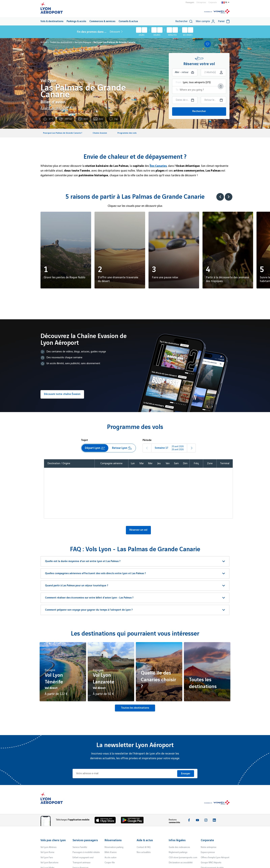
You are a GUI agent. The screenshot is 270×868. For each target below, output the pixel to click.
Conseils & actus (128, 21)
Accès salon (111, 858)
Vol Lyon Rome (47, 852)
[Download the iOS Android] (133, 821)
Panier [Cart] (224, 21)
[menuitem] (52, 21)
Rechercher (199, 111)
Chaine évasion (100, 133)
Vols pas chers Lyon (53, 840)
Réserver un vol (138, 530)
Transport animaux (82, 863)
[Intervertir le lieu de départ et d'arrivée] (221, 86)
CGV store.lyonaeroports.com (183, 858)
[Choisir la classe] (213, 72)
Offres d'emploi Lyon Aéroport (215, 858)
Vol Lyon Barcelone (49, 863)
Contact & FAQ (144, 847)
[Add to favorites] (208, 44)
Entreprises (201, 3)
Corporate (213, 3)
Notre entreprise (209, 847)
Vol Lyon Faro (47, 858)
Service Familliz (80, 847)
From (179, 82)
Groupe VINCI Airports (211, 863)
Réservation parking (114, 847)
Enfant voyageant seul (83, 858)
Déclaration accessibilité (181, 863)
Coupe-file (110, 863)
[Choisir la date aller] (185, 100)
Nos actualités (144, 852)
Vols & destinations (52, 21)
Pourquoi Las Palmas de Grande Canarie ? (63, 133)
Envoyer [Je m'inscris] (186, 774)
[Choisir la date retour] (213, 100)
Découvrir (116, 32)
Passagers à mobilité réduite (86, 852)
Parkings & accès (76, 21)
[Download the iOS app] (106, 821)
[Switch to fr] (226, 2)
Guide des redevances (179, 847)
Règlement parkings (178, 852)
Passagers (190, 3)
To (177, 90)
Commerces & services (102, 21)
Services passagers (85, 840)
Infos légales (177, 840)
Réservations (113, 840)
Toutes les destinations (135, 708)
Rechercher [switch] (184, 21)
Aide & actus (145, 840)
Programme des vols (127, 133)
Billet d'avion (111, 852)
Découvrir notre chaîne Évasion (62, 394)
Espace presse (208, 852)
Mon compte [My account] (205, 21)
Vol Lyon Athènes (49, 847)
